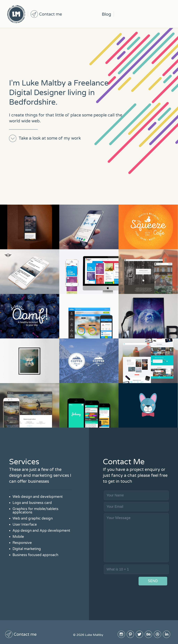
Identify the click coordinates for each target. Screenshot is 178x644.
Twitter (139, 14)
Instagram (121, 14)
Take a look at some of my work (50, 138)
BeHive (148, 14)
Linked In (166, 14)
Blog (106, 14)
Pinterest (130, 14)
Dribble (157, 14)
